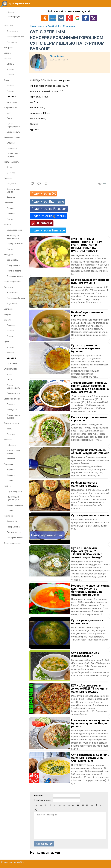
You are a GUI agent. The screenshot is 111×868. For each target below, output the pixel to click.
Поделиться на (49, 216)
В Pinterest (44, 223)
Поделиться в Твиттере (48, 230)
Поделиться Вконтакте (48, 202)
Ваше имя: (39, 796)
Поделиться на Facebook (49, 209)
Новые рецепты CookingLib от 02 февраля (53, 26)
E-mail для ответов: (43, 800)
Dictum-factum (57, 56)
